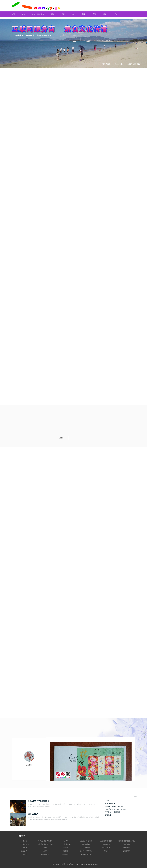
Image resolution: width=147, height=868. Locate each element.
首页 (13, 14)
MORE (62, 438)
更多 (135, 797)
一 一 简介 (22, 14)
